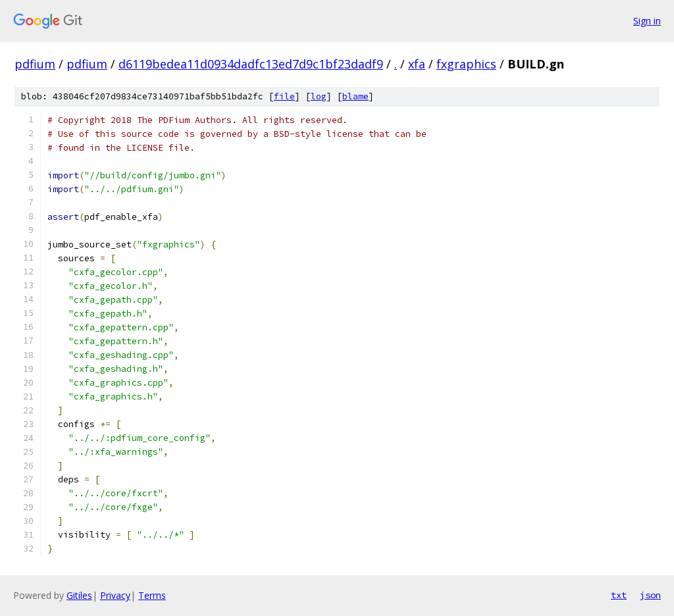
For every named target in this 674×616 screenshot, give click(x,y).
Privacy (115, 595)
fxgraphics (466, 64)
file (284, 96)
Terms (152, 595)
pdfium (35, 64)
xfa (417, 64)
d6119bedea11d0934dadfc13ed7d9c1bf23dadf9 (251, 64)
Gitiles (79, 595)
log (319, 96)
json (650, 595)
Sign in (647, 21)
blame (355, 96)
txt (619, 595)
